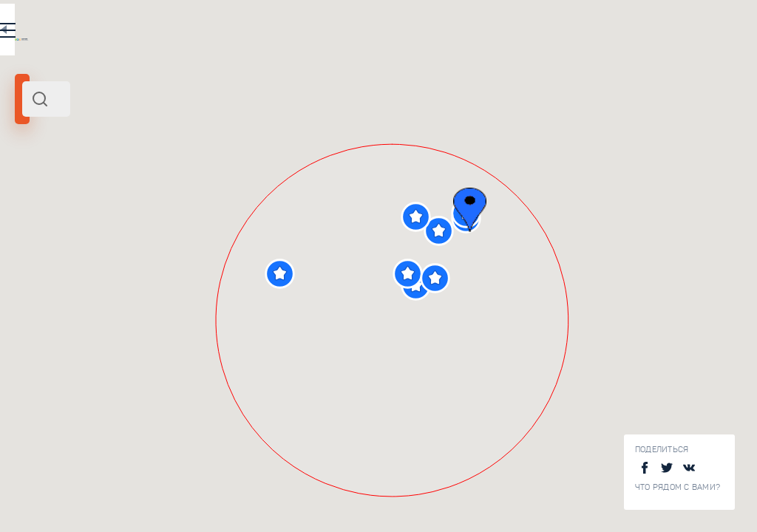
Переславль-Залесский (73, 202)
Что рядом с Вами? (678, 487)
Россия (175, 202)
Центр (143, 202)
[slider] (55, 268)
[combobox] (200, 99)
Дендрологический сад (227, 415)
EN (325, 33)
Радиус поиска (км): (55, 244)
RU (293, 33)
